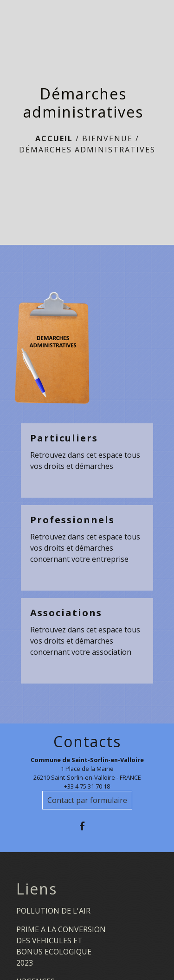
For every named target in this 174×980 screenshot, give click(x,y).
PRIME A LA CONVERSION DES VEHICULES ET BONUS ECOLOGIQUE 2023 (61, 946)
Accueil (54, 138)
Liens (37, 889)
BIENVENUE (107, 138)
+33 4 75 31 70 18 (87, 786)
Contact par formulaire (87, 800)
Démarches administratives (87, 150)
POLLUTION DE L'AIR (53, 911)
